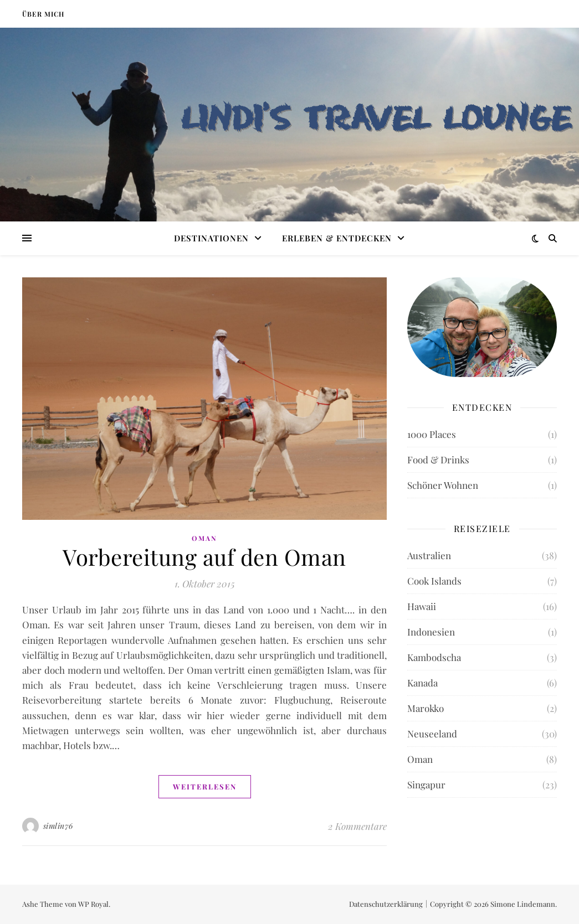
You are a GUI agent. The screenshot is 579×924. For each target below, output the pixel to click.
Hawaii (422, 606)
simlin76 (58, 826)
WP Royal (93, 904)
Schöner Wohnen (443, 485)
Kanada (422, 683)
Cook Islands (434, 581)
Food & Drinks (438, 460)
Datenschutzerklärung (386, 904)
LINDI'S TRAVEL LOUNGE (376, 117)
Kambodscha (434, 657)
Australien (429, 555)
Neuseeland (432, 734)
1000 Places (432, 434)
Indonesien (431, 632)
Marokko (426, 708)
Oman (204, 538)
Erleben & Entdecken (337, 238)
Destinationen (211, 238)
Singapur (426, 784)
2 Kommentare (357, 826)
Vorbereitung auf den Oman (204, 557)
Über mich (43, 14)
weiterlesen (205, 786)
